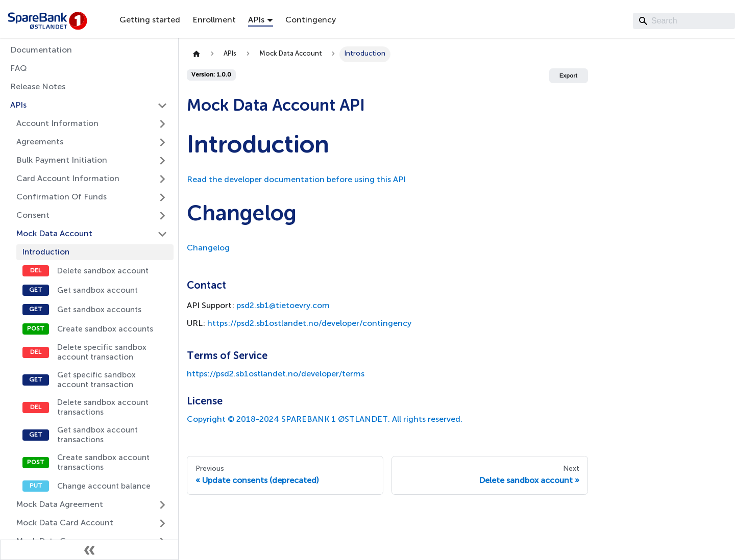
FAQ (19, 69)
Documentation (41, 50)
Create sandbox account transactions (103, 463)
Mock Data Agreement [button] (60, 505)
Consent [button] (33, 216)
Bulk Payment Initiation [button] (62, 161)
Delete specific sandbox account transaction (102, 352)
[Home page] (197, 54)
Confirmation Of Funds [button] (62, 197)
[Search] (684, 21)
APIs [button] (256, 20)
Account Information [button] (57, 124)
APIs (18, 106)
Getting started (150, 20)
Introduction (46, 252)
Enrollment (214, 20)
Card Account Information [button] (68, 179)
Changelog (208, 248)
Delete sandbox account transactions (103, 408)
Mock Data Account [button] (54, 234)
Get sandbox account (97, 290)
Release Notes (38, 87)
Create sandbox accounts (105, 329)
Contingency (311, 20)
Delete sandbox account (103, 271)
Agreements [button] (40, 142)
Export (568, 75)
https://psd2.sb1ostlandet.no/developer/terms (276, 374)
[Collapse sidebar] (89, 550)
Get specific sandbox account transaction (96, 380)
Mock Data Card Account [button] (65, 523)
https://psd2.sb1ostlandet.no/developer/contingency (309, 324)
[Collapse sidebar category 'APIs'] (162, 106)
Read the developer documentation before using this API (296, 180)
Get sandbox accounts (99, 310)
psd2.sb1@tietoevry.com (283, 306)
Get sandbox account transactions (97, 435)
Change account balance (104, 486)
